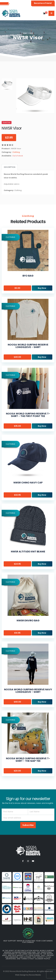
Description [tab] (10, 167)
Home (25, 33)
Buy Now (42, 288)
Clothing (16, 152)
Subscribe (28, 825)
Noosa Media (35, 975)
